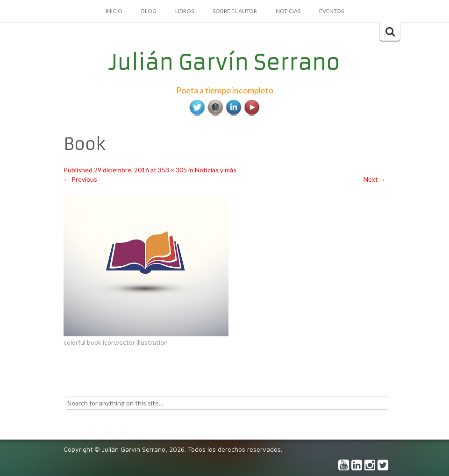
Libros (185, 11)
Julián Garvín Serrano (224, 62)
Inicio (114, 11)
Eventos (331, 11)
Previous (80, 179)
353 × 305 (172, 170)
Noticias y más (216, 170)
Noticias (288, 11)
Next (375, 179)
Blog (149, 11)
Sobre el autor (235, 11)
